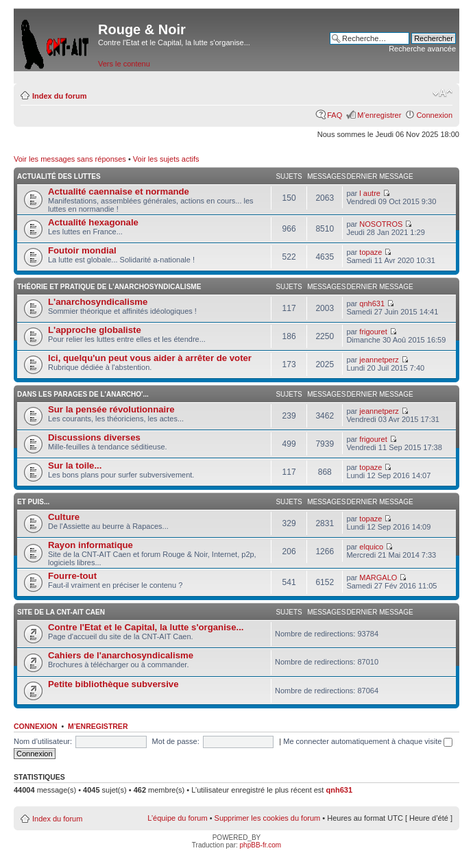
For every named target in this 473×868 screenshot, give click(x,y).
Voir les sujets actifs (166, 159)
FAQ (335, 115)
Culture (64, 517)
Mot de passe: (176, 741)
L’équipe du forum (177, 818)
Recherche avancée (422, 49)
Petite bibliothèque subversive (113, 684)
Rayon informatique (90, 545)
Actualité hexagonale (93, 222)
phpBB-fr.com (261, 845)
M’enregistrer (379, 115)
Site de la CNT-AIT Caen (61, 612)
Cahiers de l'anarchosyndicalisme (121, 655)
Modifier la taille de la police (442, 93)
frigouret (373, 332)
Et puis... (33, 502)
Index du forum (59, 96)
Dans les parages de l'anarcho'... (83, 394)
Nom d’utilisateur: (43, 741)
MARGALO (378, 578)
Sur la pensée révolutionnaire (111, 409)
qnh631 (372, 303)
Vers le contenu (124, 64)
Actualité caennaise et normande (119, 191)
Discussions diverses (94, 437)
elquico (371, 547)
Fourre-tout (72, 576)
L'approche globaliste (95, 330)
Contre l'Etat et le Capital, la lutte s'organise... (146, 627)
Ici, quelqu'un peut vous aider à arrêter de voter (150, 358)
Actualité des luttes (59, 176)
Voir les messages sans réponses (70, 159)
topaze (371, 252)
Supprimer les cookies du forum (268, 818)
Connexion (434, 115)
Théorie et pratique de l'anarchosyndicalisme (109, 287)
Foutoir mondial (82, 250)
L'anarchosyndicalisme (98, 302)
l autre (370, 193)
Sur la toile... (75, 466)
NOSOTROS (381, 224)
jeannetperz (379, 360)
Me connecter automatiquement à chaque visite (368, 741)
